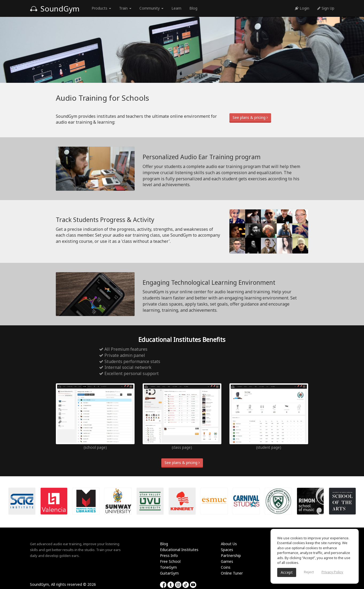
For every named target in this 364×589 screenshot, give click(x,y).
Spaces (227, 550)
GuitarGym (169, 573)
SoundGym (55, 9)
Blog (193, 8)
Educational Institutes (179, 550)
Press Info (169, 555)
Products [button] (101, 8)
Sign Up (326, 8)
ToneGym (168, 567)
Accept (287, 572)
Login (302, 8)
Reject (309, 572)
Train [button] (125, 8)
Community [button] (151, 8)
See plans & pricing (250, 117)
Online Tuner (232, 573)
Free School (170, 561)
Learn (176, 8)
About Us (229, 544)
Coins (226, 567)
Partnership (231, 555)
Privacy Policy (332, 572)
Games (227, 561)
